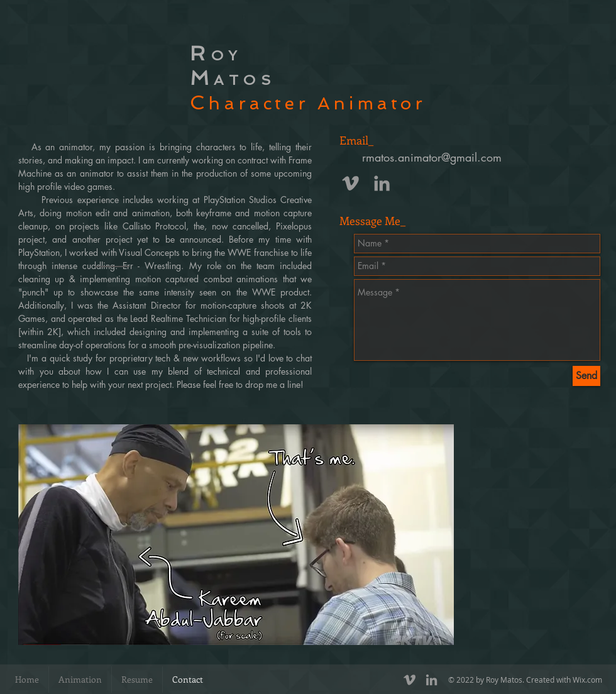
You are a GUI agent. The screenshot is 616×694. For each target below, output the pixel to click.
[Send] (586, 376)
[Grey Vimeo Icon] (350, 183)
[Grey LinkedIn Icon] (382, 183)
